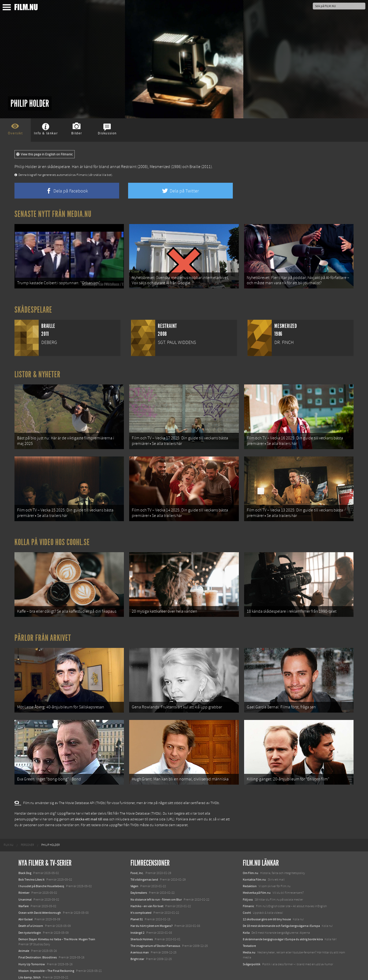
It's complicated (141, 899)
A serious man (140, 939)
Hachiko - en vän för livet (147, 892)
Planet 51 (137, 906)
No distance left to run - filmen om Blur (156, 886)
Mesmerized (160, 167)
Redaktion (250, 873)
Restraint (129, 167)
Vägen (134, 873)
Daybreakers (139, 879)
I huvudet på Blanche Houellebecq (41, 873)
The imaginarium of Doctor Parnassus (155, 932)
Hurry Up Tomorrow (32, 951)
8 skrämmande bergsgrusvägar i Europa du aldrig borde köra (283, 926)
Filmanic (248, 892)
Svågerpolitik (252, 951)
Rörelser (24, 879)
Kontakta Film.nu (254, 866)
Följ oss (248, 886)
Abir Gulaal (26, 906)
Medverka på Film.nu (257, 879)
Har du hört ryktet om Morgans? (152, 912)
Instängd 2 (137, 919)
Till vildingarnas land (144, 866)
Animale (24, 937)
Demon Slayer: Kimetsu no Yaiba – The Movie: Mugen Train (57, 926)
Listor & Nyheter (37, 372)
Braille (195, 167)
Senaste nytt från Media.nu (53, 214)
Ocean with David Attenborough (40, 899)
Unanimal (25, 886)
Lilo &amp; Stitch (30, 964)
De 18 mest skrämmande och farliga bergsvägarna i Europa (281, 912)
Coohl (247, 899)
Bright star (137, 946)
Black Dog (25, 859)
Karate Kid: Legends (32, 971)
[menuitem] (9, 831)
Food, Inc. (137, 859)
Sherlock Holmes (142, 926)
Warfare (24, 892)
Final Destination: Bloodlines (38, 944)
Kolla (246, 919)
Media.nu (249, 939)
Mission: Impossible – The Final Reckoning (46, 957)
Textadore (249, 932)
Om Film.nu (251, 859)
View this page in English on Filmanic (45, 154)
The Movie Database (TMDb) (140, 800)
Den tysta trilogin (30, 919)
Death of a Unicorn (31, 912)
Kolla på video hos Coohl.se (52, 536)
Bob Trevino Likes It (31, 866)
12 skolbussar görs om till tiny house (267, 906)
